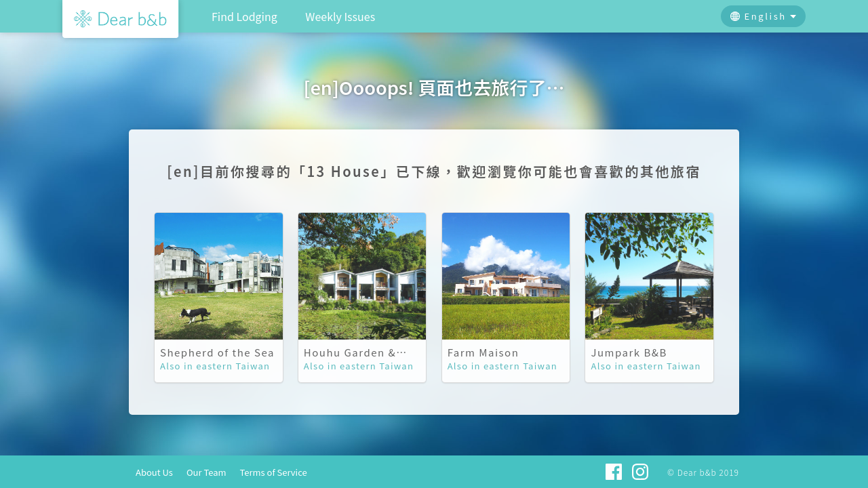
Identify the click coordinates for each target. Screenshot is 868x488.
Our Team (206, 472)
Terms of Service (274, 472)
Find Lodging (244, 16)
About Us (154, 472)
